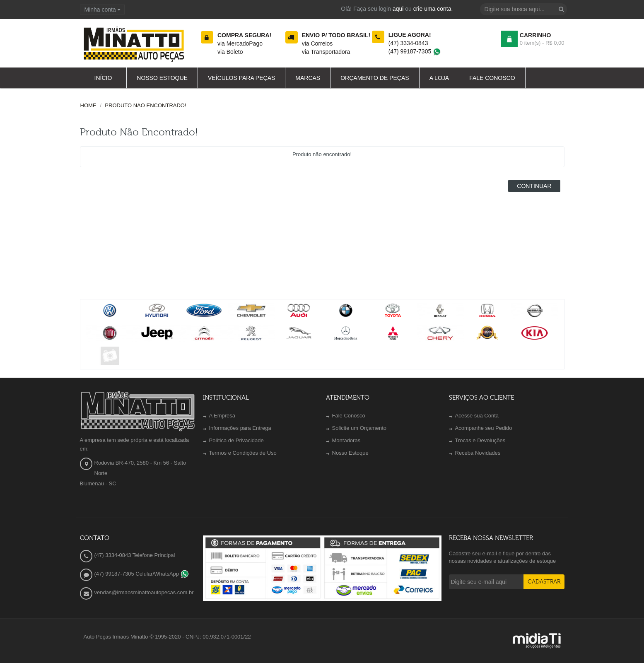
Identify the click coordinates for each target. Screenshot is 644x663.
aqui (398, 9)
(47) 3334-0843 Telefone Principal (135, 555)
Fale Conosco (349, 416)
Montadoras (346, 440)
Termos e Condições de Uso (243, 453)
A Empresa (222, 416)
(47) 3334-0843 (408, 43)
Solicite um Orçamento (359, 428)
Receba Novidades (478, 453)
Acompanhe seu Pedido (484, 428)
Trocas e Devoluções (480, 440)
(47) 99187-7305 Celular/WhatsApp (142, 574)
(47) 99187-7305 (415, 51)
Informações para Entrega (240, 428)
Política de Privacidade (236, 440)
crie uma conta (432, 9)
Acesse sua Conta (477, 416)
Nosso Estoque (350, 453)
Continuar (534, 186)
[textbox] (523, 9)
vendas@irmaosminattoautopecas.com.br (144, 592)
